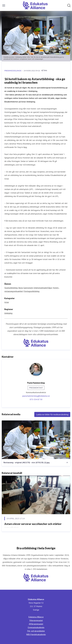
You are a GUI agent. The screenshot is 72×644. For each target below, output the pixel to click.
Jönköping (8, 313)
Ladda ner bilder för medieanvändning (52, 414)
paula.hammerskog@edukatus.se (36, 396)
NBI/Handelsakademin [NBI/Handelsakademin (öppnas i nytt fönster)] (36, 634)
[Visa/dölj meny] (4, 5)
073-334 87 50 (36, 399)
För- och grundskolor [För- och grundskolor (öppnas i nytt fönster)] (36, 631)
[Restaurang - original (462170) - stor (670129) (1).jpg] (36, 440)
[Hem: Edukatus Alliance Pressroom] (35, 5)
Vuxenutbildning (11, 288)
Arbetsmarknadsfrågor (43, 288)
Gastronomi (28, 288)
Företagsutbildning (31, 291)
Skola (21, 288)
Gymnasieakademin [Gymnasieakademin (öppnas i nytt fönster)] (36, 627)
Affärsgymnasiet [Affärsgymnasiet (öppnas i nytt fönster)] (36, 624)
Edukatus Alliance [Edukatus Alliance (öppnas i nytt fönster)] (36, 617)
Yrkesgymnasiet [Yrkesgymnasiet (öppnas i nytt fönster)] (36, 620)
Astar (7, 302)
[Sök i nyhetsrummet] (69, 5)
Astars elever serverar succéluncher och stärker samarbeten (33, 526)
